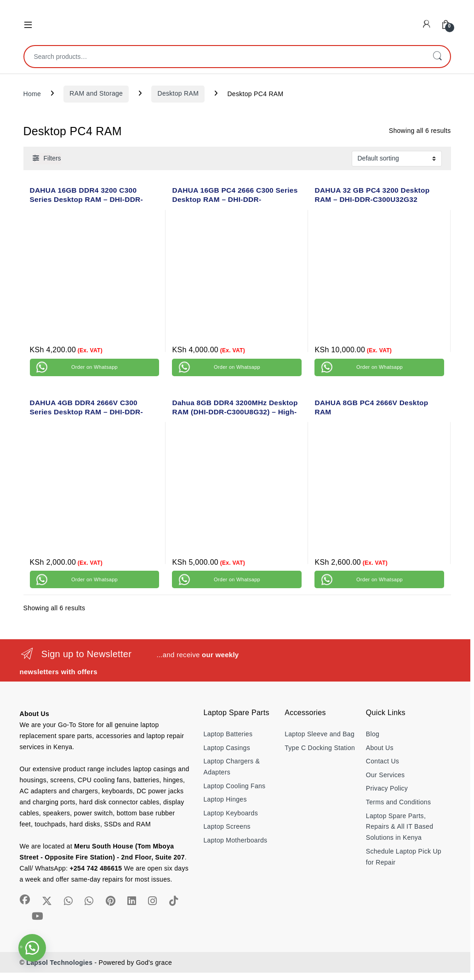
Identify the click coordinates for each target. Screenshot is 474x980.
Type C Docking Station (320, 748)
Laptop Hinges (225, 799)
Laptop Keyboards (231, 813)
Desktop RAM (178, 93)
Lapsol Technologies (59, 963)
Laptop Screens (227, 826)
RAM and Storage (96, 93)
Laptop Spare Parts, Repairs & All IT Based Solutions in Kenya (400, 827)
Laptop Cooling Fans (235, 786)
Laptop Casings (227, 748)
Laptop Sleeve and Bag (320, 734)
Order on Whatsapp (94, 367)
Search (437, 57)
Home (32, 93)
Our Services (385, 775)
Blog (373, 734)
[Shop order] (397, 159)
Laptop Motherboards (236, 840)
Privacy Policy (387, 788)
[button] (32, 948)
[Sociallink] (25, 900)
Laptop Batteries (228, 734)
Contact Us (383, 761)
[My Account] (427, 24)
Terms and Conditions (398, 802)
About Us (380, 748)
